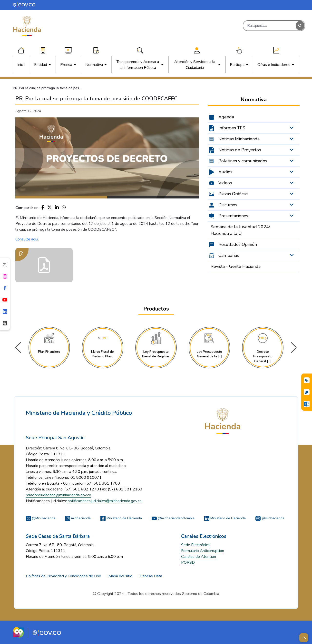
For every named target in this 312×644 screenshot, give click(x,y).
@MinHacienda (41, 518)
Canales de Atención (199, 557)
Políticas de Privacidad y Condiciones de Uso (63, 576)
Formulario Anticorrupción (203, 551)
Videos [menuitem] (225, 183)
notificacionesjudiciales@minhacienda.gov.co (105, 501)
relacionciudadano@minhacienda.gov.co (58, 495)
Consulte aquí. (27, 239)
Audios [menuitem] (225, 172)
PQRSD (188, 562)
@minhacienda (270, 518)
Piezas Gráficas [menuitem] (233, 194)
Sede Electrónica (195, 545)
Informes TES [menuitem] (232, 128)
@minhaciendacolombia (173, 518)
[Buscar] (269, 26)
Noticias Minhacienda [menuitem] (239, 139)
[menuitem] (21, 65)
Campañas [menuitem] (229, 255)
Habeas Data (151, 576)
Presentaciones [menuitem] (233, 216)
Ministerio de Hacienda (121, 518)
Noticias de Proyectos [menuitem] (240, 150)
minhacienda (78, 518)
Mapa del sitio (120, 576)
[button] (294, 348)
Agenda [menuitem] (226, 117)
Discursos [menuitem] (228, 205)
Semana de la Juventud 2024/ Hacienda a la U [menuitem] (240, 230)
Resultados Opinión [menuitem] (238, 244)
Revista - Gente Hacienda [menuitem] (236, 266)
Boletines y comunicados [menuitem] (243, 161)
